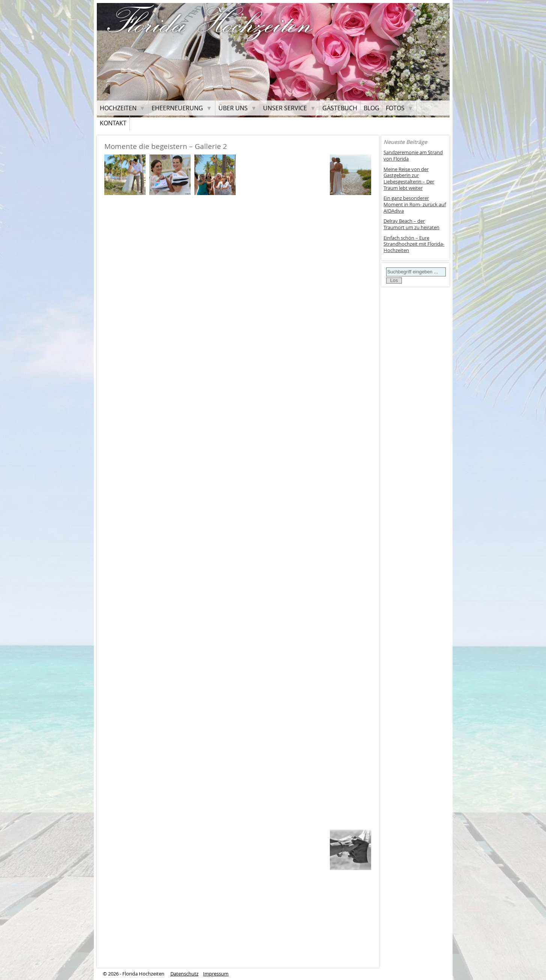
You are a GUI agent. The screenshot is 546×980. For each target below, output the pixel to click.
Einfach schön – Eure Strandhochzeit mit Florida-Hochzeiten (414, 244)
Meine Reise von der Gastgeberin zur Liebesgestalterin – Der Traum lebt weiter (409, 179)
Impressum (216, 974)
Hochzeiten (118, 108)
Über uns (233, 108)
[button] (125, 174)
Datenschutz (184, 974)
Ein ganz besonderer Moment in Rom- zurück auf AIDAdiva (415, 204)
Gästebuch (340, 108)
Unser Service (285, 108)
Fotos (395, 108)
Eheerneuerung (177, 108)
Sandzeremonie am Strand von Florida (413, 156)
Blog (372, 108)
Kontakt (113, 123)
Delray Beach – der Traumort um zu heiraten (411, 224)
